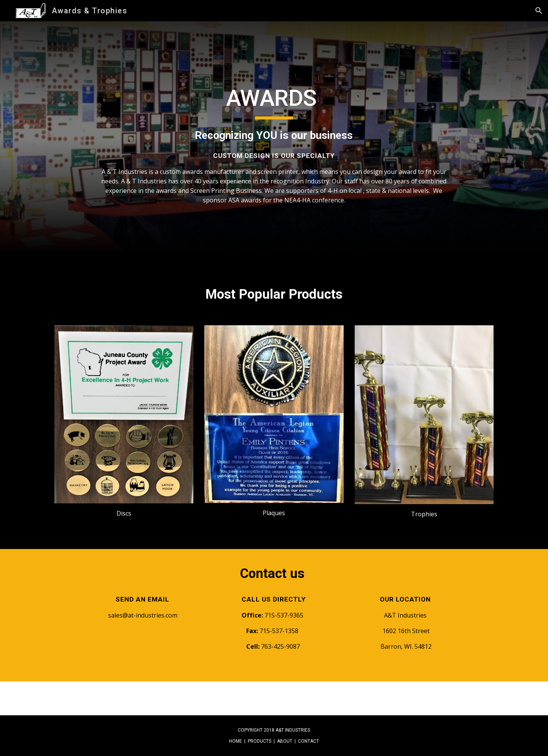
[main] (274, 144)
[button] (539, 11)
